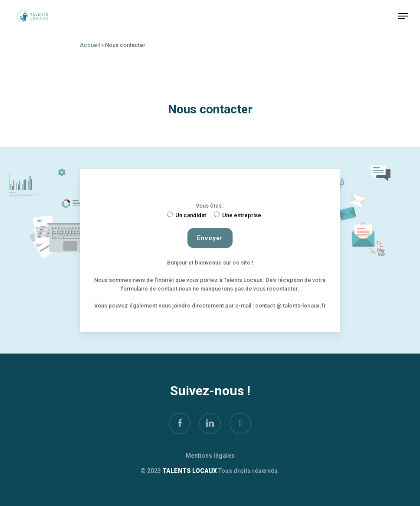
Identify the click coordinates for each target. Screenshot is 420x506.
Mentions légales (210, 456)
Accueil (90, 45)
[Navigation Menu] (403, 16)
